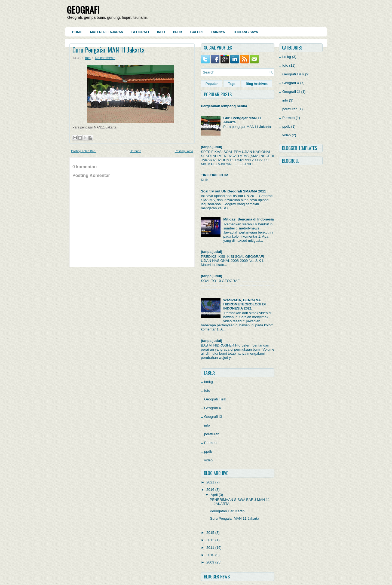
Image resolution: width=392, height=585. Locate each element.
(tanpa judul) (212, 147)
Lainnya (218, 32)
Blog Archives (257, 84)
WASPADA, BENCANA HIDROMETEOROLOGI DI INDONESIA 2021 (244, 304)
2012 (210, 540)
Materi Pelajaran (107, 32)
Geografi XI (213, 417)
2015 (210, 533)
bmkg (209, 382)
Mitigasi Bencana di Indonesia (249, 219)
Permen (210, 443)
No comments (105, 58)
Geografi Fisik (215, 399)
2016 (210, 490)
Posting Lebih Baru (84, 151)
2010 (210, 555)
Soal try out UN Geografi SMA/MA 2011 (233, 191)
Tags (232, 84)
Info (161, 32)
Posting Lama (184, 151)
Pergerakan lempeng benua (224, 106)
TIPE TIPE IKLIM (215, 175)
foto (88, 58)
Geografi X (213, 408)
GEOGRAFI (83, 10)
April (214, 495)
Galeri (196, 32)
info (207, 425)
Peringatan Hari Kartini (227, 511)
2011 (210, 548)
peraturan (212, 434)
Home (77, 32)
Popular (212, 84)
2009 (210, 562)
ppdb (208, 451)
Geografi (140, 32)
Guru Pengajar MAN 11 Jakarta (108, 50)
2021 (210, 482)
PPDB (177, 32)
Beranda (136, 151)
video (208, 460)
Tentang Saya (246, 32)
